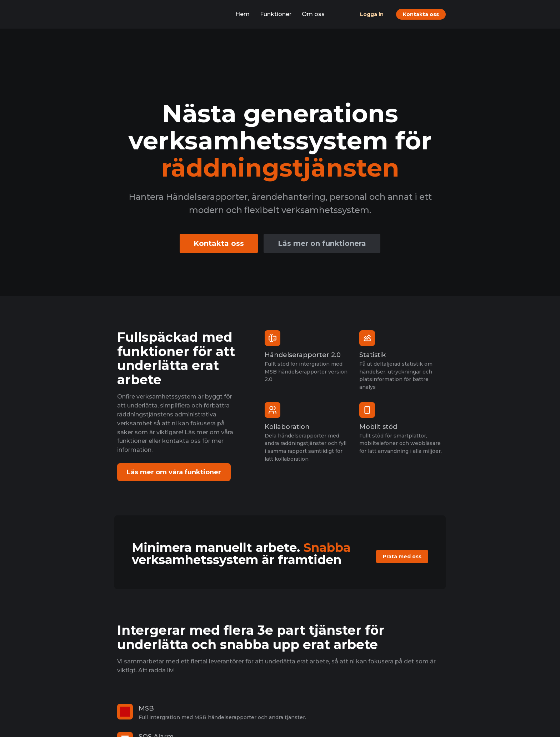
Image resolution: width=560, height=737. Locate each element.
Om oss (313, 14)
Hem (242, 14)
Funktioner (276, 14)
